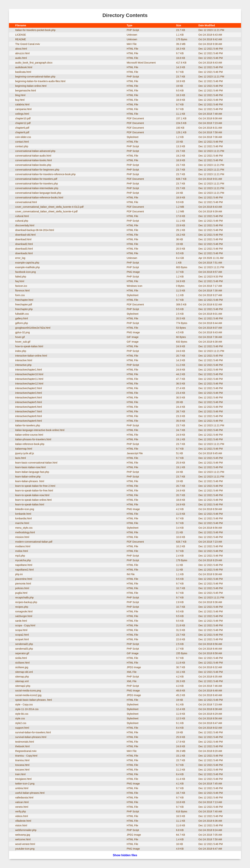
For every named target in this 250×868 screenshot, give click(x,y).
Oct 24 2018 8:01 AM (210, 314)
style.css (20, 718)
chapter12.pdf (23, 123)
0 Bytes (180, 286)
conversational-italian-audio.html (33, 156)
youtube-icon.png (25, 849)
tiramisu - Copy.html (26, 756)
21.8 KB (181, 625)
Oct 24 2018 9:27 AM (210, 295)
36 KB (179, 239)
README (21, 39)
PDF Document (135, 118)
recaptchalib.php (24, 598)
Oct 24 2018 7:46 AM (210, 686)
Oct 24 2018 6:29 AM (210, 714)
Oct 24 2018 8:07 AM (210, 328)
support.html (22, 728)
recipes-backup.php (26, 602)
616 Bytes (182, 811)
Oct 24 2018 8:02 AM (210, 728)
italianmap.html (24, 449)
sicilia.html (21, 658)
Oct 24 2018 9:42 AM (210, 39)
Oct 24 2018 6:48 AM (210, 691)
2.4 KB (180, 556)
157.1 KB (181, 118)
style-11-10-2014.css (27, 709)
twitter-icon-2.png (25, 784)
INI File (131, 574)
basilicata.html (23, 72)
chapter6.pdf (22, 128)
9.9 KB (180, 202)
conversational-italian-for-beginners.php (37, 170)
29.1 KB (181, 230)
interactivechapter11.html (29, 379)
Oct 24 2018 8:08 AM (210, 118)
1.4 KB (180, 839)
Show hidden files (125, 855)
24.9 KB (181, 281)
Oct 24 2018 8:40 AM (210, 695)
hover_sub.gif (23, 342)
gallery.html (22, 318)
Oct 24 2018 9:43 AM (210, 332)
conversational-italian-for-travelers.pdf (36, 179)
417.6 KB (181, 63)
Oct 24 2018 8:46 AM (210, 649)
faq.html (20, 281)
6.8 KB (180, 830)
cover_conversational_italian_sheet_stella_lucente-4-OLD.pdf (49, 207)
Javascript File (135, 453)
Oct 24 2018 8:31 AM (210, 128)
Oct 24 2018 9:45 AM (210, 453)
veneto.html (22, 807)
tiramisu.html (22, 760)
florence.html (22, 291)
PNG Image (133, 272)
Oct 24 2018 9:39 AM (210, 211)
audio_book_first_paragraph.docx (34, 63)
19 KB (179, 86)
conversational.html (26, 202)
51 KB (179, 453)
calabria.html (22, 104)
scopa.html (21, 630)
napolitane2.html (24, 570)
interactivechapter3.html (29, 393)
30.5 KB (181, 398)
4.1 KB (180, 784)
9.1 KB (180, 704)
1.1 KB (180, 35)
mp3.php (20, 556)
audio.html (21, 58)
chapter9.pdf (22, 132)
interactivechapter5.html (29, 402)
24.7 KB (181, 430)
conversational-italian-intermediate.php (37, 188)
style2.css (21, 723)
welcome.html (23, 839)
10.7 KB (181, 588)
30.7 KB (181, 667)
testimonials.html (25, 742)
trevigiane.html (23, 779)
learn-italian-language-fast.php (32, 472)
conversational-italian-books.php (33, 165)
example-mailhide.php (27, 267)
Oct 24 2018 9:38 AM (210, 44)
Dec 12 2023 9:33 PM (211, 277)
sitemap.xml (22, 681)
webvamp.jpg (23, 835)
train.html (20, 774)
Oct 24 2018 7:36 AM (210, 337)
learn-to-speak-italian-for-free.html (34, 491)
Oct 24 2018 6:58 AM (210, 509)
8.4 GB (180, 258)
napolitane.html (24, 565)
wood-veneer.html (25, 844)
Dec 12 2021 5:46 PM (211, 49)
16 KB (179, 844)
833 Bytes (182, 342)
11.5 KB (181, 291)
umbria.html (22, 788)
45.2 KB (181, 695)
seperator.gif (22, 653)
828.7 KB (181, 179)
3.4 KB (180, 528)
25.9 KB (181, 463)
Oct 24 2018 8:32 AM (210, 304)
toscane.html (22, 770)
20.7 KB (181, 356)
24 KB (179, 193)
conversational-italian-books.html (33, 160)
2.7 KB (180, 649)
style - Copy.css (24, 704)
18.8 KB (181, 58)
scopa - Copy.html (25, 625)
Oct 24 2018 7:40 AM (210, 811)
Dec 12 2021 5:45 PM (211, 356)
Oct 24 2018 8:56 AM (210, 528)
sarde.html (21, 621)
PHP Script (133, 30)
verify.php (21, 811)
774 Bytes (182, 323)
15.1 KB (181, 756)
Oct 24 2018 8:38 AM (210, 709)
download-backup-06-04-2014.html (35, 230)
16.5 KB (181, 816)
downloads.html (24, 253)
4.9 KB (180, 849)
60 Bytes (181, 337)
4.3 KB (180, 686)
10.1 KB (181, 672)
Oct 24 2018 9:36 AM (210, 602)
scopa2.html (22, 635)
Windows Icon (134, 286)
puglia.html (21, 593)
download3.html (24, 249)
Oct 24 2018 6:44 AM (210, 323)
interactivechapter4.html (29, 398)
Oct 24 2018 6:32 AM (210, 667)
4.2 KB (180, 509)
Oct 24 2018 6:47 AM (210, 723)
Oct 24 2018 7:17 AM (210, 286)
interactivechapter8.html (29, 416)
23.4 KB (181, 393)
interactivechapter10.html (29, 374)
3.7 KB (180, 272)
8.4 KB (180, 728)
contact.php (22, 146)
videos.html (22, 816)
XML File (132, 672)
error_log (20, 258)
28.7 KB (181, 411)
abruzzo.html (22, 53)
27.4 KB (181, 388)
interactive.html (24, 360)
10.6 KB (181, 537)
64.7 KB (181, 835)
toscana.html (22, 765)
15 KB (179, 142)
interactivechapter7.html (29, 411)
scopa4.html (22, 639)
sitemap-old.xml (24, 672)
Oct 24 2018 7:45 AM (210, 784)
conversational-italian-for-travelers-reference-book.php (45, 174)
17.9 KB (181, 742)
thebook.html (22, 746)
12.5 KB (181, 718)
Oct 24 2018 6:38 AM (210, 342)
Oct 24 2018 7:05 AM (210, 835)
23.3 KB (181, 416)
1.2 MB (180, 207)
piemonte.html (23, 584)
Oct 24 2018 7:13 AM (210, 802)
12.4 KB (181, 709)
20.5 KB (181, 249)
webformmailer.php (26, 830)
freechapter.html (24, 300)
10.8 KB (181, 802)
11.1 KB (181, 114)
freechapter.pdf (24, 304)
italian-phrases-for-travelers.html (33, 439)
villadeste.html (23, 821)
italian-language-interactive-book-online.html (40, 430)
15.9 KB (181, 225)
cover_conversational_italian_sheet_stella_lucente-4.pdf (46, 211)
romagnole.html (24, 611)
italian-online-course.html (29, 435)
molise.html (22, 551)
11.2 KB (181, 365)
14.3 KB (181, 67)
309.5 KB (181, 304)
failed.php (21, 277)
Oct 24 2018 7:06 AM (210, 137)
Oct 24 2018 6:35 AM (210, 677)
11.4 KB (181, 779)
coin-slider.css (23, 137)
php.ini (19, 574)
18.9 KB (181, 81)
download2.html (24, 244)
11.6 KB (181, 825)
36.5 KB (181, 384)
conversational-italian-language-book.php (38, 193)
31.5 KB (181, 630)
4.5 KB (180, 332)
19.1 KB (181, 439)
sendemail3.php (24, 649)
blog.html (20, 95)
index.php (21, 351)
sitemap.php (22, 677)
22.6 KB (181, 639)
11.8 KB (181, 663)
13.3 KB (181, 146)
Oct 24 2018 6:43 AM (210, 35)
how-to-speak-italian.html (29, 346)
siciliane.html (22, 663)
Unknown (132, 35)
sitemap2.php (23, 686)
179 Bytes (182, 560)
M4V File (132, 44)
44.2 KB (181, 374)
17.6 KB (181, 216)
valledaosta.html (24, 798)
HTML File (132, 49)
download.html (23, 239)
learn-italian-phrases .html (30, 481)
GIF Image (133, 337)
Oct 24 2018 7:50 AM (210, 839)
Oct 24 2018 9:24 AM (210, 830)
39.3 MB (181, 44)
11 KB (179, 565)
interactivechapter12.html (29, 384)
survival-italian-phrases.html (31, 737)
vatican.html (22, 802)
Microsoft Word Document (141, 63)
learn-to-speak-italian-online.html (33, 500)
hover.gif (20, 337)
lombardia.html (23, 518)
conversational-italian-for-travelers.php (37, 184)
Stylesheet (132, 137)
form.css (20, 295)
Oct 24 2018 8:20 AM (210, 751)
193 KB (180, 128)
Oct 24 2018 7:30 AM (210, 291)
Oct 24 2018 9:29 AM (210, 560)
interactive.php (23, 365)
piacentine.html (24, 579)
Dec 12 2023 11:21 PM (211, 30)
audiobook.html (24, 67)
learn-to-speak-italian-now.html (32, 495)
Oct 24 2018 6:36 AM (210, 821)
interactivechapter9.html (29, 421)
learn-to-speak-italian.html (30, 504)
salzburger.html (24, 616)
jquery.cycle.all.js (25, 453)
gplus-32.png (22, 332)
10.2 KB (181, 546)
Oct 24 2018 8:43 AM (210, 63)
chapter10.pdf (23, 118)
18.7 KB (181, 793)
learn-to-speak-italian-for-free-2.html (35, 486)
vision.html (21, 825)
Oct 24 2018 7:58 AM (210, 132)
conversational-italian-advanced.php (35, 151)
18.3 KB (181, 49)
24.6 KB (181, 351)
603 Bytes (182, 267)
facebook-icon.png (25, 272)
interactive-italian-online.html (31, 356)
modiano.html (23, 546)
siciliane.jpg (22, 667)
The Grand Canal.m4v (28, 44)
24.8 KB (181, 370)
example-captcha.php (27, 263)
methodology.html (25, 532)
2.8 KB (180, 602)
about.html (21, 49)
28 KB (179, 402)
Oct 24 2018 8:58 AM (210, 653)
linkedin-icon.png (25, 509)
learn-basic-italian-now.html (30, 467)
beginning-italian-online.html (31, 86)
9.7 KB (180, 53)
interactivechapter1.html (29, 370)
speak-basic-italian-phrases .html (34, 700)
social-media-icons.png (28, 691)
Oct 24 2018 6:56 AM (210, 644)
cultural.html (22, 216)
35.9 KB (181, 421)
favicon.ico (21, 286)
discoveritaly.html (25, 225)
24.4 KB (181, 407)
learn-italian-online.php (28, 477)
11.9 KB (181, 714)
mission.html (22, 537)
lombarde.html (23, 514)
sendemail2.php (24, 644)
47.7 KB (181, 379)
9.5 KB (180, 91)
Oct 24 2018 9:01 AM (210, 179)
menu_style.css (24, 528)
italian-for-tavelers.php (28, 425)
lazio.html (21, 458)
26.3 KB (181, 681)
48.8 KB (181, 691)
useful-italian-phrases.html (30, 793)
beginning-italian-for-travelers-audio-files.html (40, 81)
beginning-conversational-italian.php (35, 77)
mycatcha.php (23, 560)
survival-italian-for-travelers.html (33, 732)
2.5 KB (180, 314)
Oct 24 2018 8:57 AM (210, 272)
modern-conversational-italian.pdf (34, 542)
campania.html (23, 109)
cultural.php (22, 221)
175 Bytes (182, 39)
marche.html (22, 523)
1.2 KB (180, 137)
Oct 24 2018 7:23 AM (210, 123)
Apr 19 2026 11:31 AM (211, 258)
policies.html (22, 588)
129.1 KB (181, 132)
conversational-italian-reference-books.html (39, 198)
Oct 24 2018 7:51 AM (210, 263)
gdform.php (22, 323)
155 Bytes (182, 653)
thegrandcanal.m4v (26, 751)
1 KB (179, 263)
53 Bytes (181, 328)
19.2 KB (181, 156)
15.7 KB (181, 760)
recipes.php (22, 607)
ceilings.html (22, 114)
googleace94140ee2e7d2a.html (33, 328)
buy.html (20, 100)
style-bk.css (22, 714)
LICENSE (21, 35)
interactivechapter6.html (29, 407)
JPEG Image (134, 667)
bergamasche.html (26, 91)
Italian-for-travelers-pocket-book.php (35, 30)
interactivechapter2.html (29, 388)
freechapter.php (24, 309)
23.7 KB (181, 30)
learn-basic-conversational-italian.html (36, 463)
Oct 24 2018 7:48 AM (210, 114)
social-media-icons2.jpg (28, 695)
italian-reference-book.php (30, 444)
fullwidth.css (22, 314)
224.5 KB (181, 123)
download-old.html (25, 235)
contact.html (22, 142)
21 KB (179, 532)
